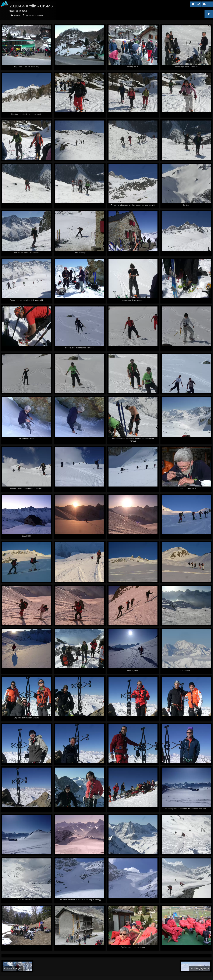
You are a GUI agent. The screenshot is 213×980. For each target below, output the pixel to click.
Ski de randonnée (35, 15)
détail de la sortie (18, 11)
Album (17, 15)
